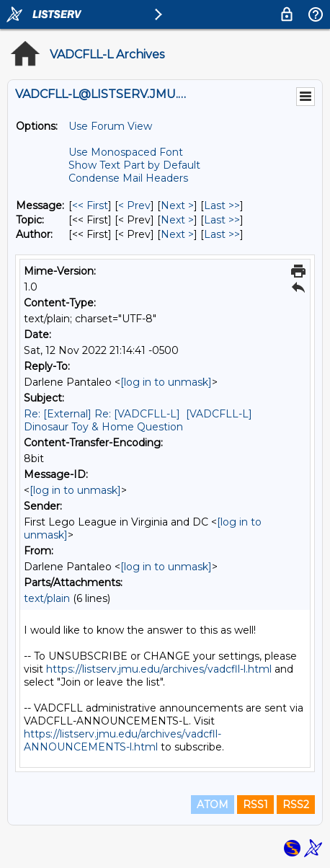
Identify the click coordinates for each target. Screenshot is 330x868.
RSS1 (255, 805)
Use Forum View (110, 126)
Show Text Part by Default (134, 165)
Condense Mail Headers (128, 178)
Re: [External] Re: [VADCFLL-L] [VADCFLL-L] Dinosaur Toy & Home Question (138, 420)
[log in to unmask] (166, 382)
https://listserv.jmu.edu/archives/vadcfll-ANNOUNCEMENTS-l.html (122, 740)
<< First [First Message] (90, 205)
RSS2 (296, 805)
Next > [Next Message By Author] (177, 234)
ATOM (213, 805)
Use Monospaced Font (126, 152)
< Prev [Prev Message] (134, 205)
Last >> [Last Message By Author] (222, 234)
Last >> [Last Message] (222, 205)
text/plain (47, 598)
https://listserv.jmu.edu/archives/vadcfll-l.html (159, 669)
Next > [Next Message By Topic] (177, 220)
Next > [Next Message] (177, 205)
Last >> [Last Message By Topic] (222, 220)
